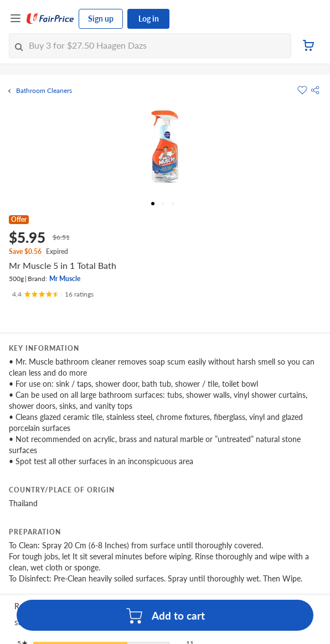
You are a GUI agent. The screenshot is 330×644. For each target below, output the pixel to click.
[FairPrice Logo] (50, 19)
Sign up (101, 19)
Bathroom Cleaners (44, 91)
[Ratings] (53, 294)
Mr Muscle (65, 279)
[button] (315, 90)
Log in (149, 19)
